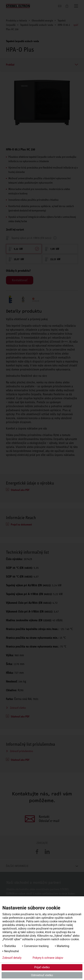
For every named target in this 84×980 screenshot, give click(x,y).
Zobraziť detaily (12, 958)
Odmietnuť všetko (42, 975)
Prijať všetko (42, 967)
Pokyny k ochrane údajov (48, 958)
